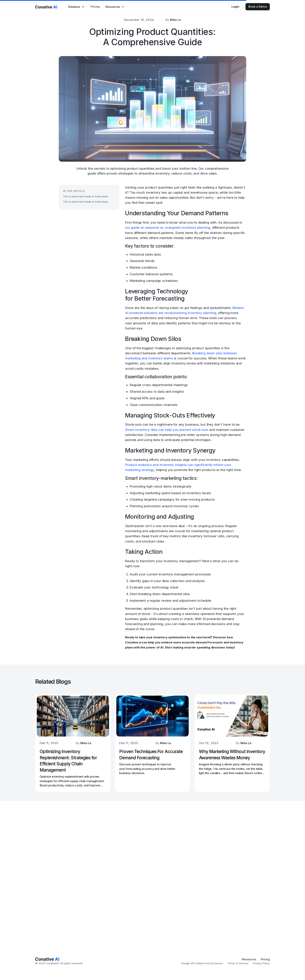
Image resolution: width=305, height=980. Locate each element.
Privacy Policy (261, 963)
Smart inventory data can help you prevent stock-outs (167, 430)
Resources (249, 959)
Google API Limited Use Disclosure (202, 963)
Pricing (95, 7)
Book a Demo (258, 7)
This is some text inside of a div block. (86, 196)
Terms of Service (238, 963)
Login (235, 7)
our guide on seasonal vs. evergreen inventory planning (168, 228)
